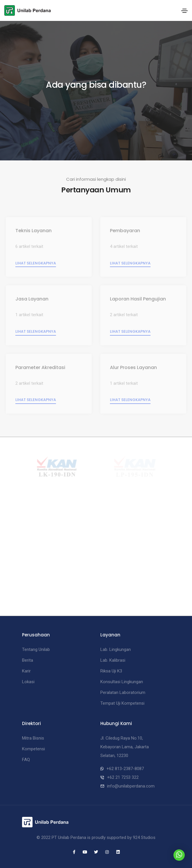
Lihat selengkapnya (36, 263)
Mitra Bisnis (33, 738)
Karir (26, 671)
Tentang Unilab (36, 649)
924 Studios (144, 837)
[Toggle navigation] (184, 11)
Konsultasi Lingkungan (122, 682)
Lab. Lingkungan (116, 649)
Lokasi (28, 682)
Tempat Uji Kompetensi (122, 703)
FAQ (26, 760)
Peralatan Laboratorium (123, 692)
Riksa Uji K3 (111, 671)
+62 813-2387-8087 (125, 769)
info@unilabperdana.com (131, 786)
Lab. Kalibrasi (113, 660)
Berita (28, 660)
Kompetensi (33, 749)
